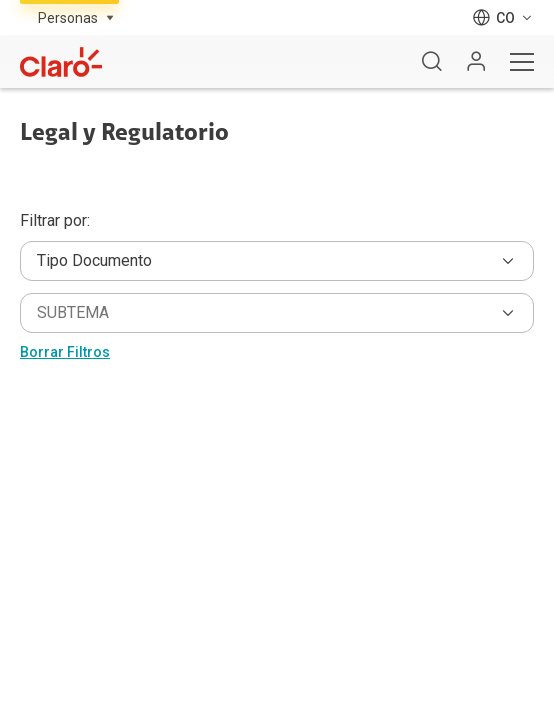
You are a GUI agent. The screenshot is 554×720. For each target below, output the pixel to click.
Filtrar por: (55, 221)
